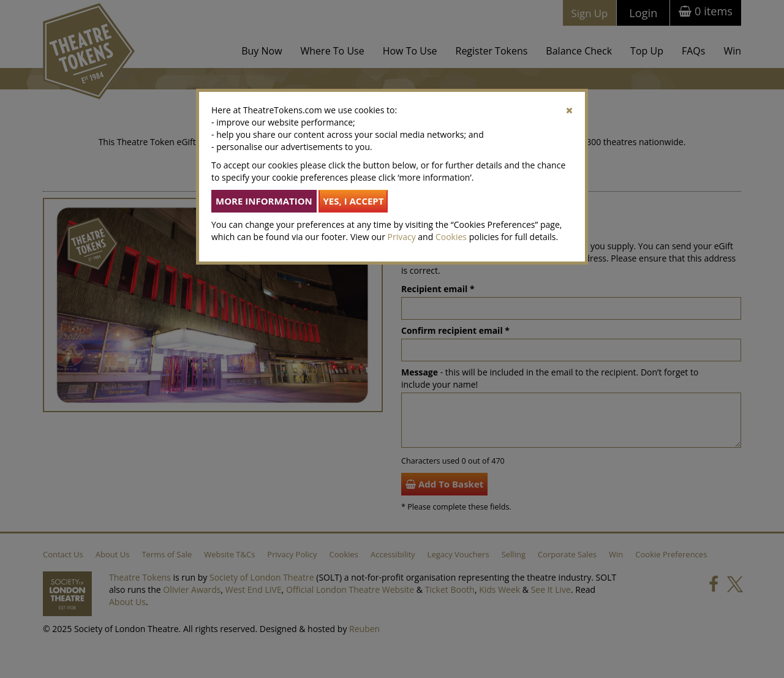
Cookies (451, 237)
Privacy (402, 237)
